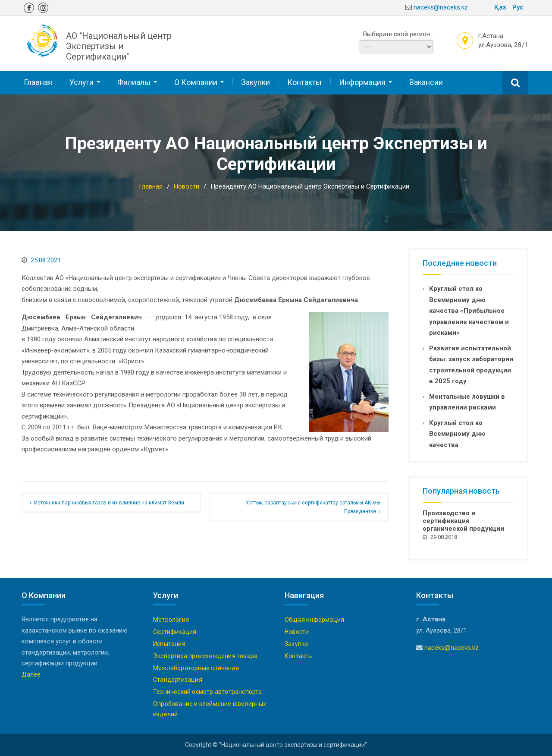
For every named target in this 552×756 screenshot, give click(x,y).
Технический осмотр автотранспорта (208, 691)
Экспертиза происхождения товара (205, 655)
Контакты (304, 82)
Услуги (82, 82)
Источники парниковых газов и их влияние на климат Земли (109, 502)
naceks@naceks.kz (441, 7)
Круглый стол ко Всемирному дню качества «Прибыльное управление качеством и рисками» (469, 310)
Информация (362, 82)
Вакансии (426, 82)
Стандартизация (178, 679)
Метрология (171, 619)
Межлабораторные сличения (196, 667)
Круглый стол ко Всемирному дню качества (457, 433)
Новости (297, 631)
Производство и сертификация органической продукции (463, 520)
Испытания (169, 643)
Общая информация (314, 619)
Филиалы (134, 82)
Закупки (256, 82)
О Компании (196, 82)
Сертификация (175, 631)
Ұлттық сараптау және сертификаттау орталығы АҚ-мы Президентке (313, 507)
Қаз (500, 7)
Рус (518, 7)
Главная (38, 82)
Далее (31, 674)
